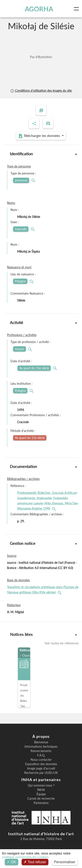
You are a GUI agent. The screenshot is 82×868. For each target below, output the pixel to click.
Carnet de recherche (41, 799)
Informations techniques (41, 747)
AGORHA (39, 9)
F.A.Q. (41, 755)
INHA (41, 790)
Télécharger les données (40, 136)
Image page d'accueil (41, 768)
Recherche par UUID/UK (41, 773)
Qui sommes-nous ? (41, 785)
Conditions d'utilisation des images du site (41, 91)
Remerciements (41, 751)
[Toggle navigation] (77, 9)
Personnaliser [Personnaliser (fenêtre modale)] (65, 862)
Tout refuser (35, 862)
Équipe (41, 794)
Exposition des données (41, 764)
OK (11, 862)
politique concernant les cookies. (26, 857)
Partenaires (41, 803)
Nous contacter (41, 760)
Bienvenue (41, 742)
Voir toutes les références (62, 643)
